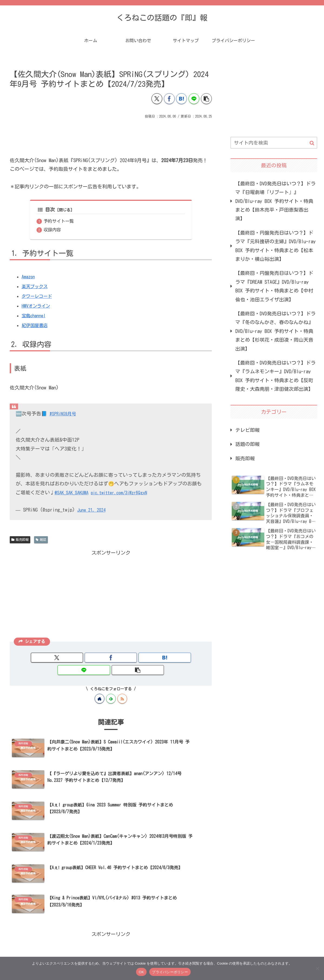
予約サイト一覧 (59, 221)
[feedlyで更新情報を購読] (111, 687)
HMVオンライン (37, 306)
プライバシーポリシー (170, 972)
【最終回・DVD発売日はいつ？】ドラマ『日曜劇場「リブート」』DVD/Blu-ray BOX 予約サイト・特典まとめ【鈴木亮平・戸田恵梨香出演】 (275, 201)
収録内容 (52, 230)
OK (141, 972)
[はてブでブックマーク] (181, 99)
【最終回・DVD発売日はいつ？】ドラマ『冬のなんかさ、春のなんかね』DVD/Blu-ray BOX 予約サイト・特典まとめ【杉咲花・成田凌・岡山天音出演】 (275, 331)
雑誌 (41, 540)
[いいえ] (317, 968)
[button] (206, 99)
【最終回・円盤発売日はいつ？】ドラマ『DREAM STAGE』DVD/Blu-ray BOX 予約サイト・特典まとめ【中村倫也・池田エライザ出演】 (274, 286)
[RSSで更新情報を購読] (122, 687)
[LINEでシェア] (194, 99)
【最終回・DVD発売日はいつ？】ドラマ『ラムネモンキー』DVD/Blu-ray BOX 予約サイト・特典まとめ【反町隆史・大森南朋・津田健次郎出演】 (275, 376)
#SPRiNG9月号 (64, 414)
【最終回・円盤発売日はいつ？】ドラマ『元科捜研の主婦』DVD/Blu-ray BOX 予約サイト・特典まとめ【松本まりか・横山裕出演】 (275, 246)
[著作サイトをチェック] (100, 687)
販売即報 (20, 540)
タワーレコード (39, 297)
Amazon (29, 277)
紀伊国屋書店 (36, 326)
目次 (46, 210)
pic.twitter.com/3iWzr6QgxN (126, 493)
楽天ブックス (36, 287)
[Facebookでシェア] (169, 99)
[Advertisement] (111, 135)
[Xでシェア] (157, 99)
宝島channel (35, 316)
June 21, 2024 (93, 511)
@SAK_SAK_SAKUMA (73, 493)
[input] (274, 143)
